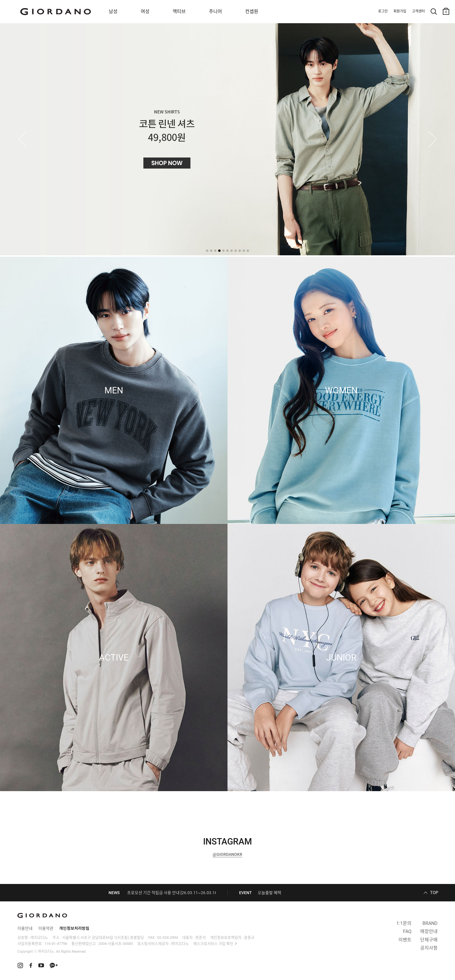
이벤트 (405, 940)
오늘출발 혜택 (269, 893)
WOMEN (341, 390)
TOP (434, 893)
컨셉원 (252, 11)
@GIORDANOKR (228, 854)
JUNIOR (341, 658)
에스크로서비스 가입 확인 (213, 944)
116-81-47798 (56, 944)
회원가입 (400, 11)
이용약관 (46, 928)
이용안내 (25, 928)
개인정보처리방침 (74, 928)
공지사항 (429, 948)
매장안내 (429, 931)
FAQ (407, 931)
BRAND (430, 923)
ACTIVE (114, 658)
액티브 (179, 11)
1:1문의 (404, 923)
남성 (113, 11)
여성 (145, 11)
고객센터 (418, 11)
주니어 (215, 11)
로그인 (383, 11)
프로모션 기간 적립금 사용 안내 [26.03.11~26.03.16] (173, 893)
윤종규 (249, 937)
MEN (114, 390)
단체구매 (429, 940)
